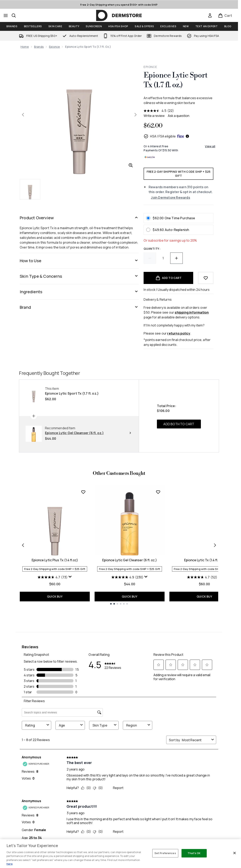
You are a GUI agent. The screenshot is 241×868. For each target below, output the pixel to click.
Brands (39, 47)
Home (25, 47)
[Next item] (215, 545)
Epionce (54, 47)
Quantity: (152, 249)
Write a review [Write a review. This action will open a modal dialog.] (154, 116)
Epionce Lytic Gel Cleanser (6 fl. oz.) (130, 560)
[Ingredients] (79, 292)
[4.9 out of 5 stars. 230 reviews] (127, 577)
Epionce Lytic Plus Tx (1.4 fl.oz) (55, 560)
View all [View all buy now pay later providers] (210, 146)
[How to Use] (79, 261)
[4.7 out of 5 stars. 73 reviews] (53, 577)
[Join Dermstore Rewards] (182, 198)
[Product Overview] (79, 218)
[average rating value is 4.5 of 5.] (155, 111)
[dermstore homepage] (119, 16)
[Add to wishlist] (206, 278)
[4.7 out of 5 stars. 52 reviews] (202, 577)
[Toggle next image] (136, 115)
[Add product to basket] (168, 278)
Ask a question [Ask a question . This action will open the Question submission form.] (179, 116)
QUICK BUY (55, 596)
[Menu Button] (6, 16)
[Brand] (79, 307)
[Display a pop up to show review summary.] (70, 577)
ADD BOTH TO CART (179, 424)
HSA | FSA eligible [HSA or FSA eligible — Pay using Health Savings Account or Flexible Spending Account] (166, 136)
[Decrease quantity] (150, 258)
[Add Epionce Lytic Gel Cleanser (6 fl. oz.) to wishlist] (158, 492)
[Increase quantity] (176, 258)
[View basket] (225, 16)
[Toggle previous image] (23, 115)
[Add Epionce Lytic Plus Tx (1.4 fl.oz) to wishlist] (83, 492)
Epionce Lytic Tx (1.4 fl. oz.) (204, 560)
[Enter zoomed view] (131, 165)
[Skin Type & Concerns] (79, 276)
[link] (210, 16)
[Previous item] (23, 545)
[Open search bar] (14, 16)
